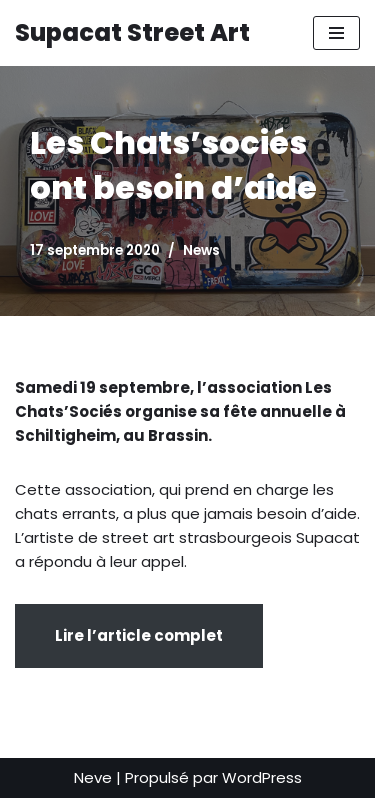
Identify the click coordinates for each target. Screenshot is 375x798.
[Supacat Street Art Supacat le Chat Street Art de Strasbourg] (132, 33)
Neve (93, 777)
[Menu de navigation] (336, 33)
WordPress (262, 777)
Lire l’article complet (139, 635)
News (201, 250)
